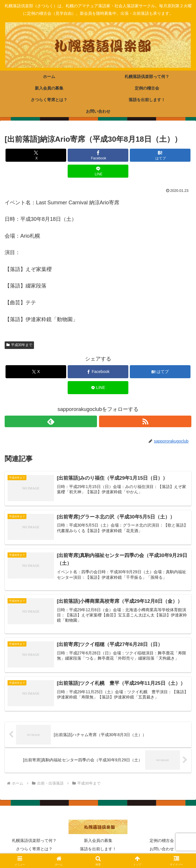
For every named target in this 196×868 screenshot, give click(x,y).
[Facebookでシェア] (98, 155)
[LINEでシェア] (98, 171)
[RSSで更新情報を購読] (145, 421)
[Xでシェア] (36, 155)
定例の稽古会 (162, 841)
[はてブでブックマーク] (160, 155)
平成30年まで (19, 345)
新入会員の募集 (98, 841)
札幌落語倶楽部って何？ (34, 841)
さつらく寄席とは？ (34, 849)
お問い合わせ (162, 849)
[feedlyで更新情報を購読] (51, 421)
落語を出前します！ (98, 849)
